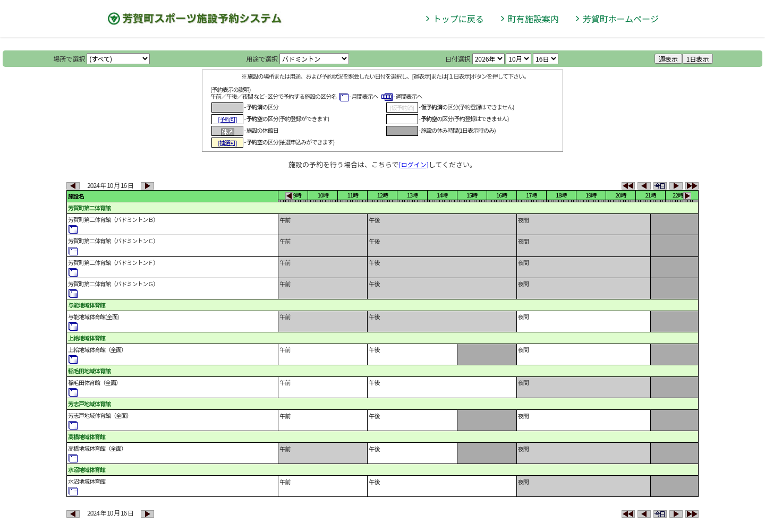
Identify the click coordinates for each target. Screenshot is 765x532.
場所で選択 (70, 59)
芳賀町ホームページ (621, 19)
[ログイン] (414, 164)
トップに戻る (458, 19)
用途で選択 (262, 59)
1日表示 (698, 59)
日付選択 (458, 59)
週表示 (668, 59)
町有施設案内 (533, 19)
